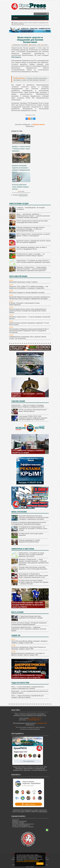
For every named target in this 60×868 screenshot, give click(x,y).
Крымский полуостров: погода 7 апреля (23, 282)
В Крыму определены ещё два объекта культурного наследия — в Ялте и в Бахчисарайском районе (31, 229)
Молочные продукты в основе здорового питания (27, 292)
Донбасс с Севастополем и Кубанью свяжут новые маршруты (21, 149)
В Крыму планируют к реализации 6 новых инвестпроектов (24, 304)
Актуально (21, 23)
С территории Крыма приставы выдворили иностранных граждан (31, 617)
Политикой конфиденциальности (31, 860)
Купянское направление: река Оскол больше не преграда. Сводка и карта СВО (29, 648)
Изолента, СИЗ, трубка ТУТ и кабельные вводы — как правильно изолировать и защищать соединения (29, 287)
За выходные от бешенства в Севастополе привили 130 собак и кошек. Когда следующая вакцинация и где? (34, 576)
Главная (14, 23)
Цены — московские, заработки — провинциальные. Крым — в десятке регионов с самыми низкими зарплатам (33, 216)
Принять (40, 864)
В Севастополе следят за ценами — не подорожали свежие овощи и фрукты (31, 255)
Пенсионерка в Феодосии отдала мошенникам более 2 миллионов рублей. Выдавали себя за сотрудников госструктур (29, 331)
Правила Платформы (20, 821)
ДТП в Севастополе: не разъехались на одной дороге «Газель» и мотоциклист (33, 235)
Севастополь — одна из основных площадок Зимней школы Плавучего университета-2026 (28, 406)
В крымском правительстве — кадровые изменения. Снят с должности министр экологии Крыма (29, 629)
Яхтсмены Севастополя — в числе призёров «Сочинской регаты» (30, 318)
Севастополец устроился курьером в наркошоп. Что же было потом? (29, 324)
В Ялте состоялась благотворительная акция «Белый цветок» (33, 410)
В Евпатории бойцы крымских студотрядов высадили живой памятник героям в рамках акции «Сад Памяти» (28, 605)
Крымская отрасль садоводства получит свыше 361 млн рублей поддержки (34, 242)
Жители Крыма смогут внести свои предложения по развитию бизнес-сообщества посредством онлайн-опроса (28, 311)
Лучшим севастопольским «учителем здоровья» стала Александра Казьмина (33, 568)
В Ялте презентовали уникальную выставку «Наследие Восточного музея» (32, 222)
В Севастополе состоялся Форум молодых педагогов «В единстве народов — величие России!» (34, 582)
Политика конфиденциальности (23, 824)
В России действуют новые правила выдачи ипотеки (20, 187)
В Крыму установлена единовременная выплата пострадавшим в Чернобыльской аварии (29, 523)
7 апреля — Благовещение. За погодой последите (31, 208)
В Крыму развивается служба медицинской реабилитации (29, 541)
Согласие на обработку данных (23, 827)
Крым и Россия (23, 195)
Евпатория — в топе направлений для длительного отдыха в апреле (30, 692)
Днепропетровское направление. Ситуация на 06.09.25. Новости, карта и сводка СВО (27, 676)
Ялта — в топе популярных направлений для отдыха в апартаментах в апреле (28, 688)
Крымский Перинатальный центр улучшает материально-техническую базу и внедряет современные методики (30, 298)
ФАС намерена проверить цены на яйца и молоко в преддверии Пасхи (32, 248)
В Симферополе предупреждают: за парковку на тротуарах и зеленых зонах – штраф (34, 529)
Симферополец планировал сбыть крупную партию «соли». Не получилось (28, 338)
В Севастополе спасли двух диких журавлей (31, 534)
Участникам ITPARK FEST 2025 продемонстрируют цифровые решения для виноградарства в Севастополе (33, 418)
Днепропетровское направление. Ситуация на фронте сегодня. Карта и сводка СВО (28, 654)
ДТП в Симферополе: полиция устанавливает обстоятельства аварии (28, 451)
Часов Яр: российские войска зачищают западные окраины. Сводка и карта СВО (29, 642)
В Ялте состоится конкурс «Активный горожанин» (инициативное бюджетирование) (29, 624)
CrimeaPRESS (24, 45)
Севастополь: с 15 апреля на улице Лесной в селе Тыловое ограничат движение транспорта (33, 261)
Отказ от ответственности (21, 825)
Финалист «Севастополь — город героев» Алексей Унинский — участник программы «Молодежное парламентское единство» (32, 269)
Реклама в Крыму (18, 823)
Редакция (16, 820)
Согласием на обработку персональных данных (28, 861)
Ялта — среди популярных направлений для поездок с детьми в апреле (27, 696)
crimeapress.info (42, 723)
